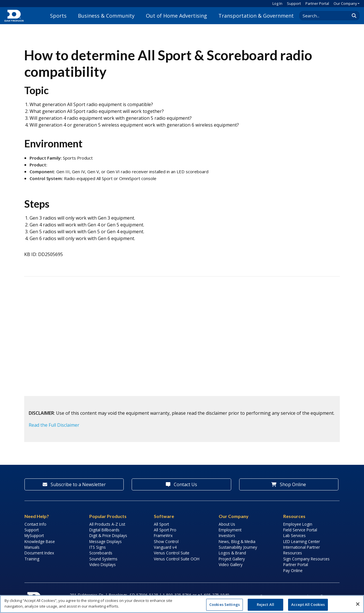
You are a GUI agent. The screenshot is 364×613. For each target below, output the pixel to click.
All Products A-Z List (107, 524)
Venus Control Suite (172, 553)
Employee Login (298, 524)
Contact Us (181, 484)
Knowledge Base (40, 541)
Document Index (39, 553)
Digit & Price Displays (108, 535)
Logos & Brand (232, 553)
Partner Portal (317, 3)
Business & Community (106, 16)
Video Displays (103, 565)
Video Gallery (231, 565)
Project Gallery (232, 559)
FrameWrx (163, 535)
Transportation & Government (256, 16)
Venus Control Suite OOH (177, 559)
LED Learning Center (302, 541)
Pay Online (293, 570)
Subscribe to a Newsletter (74, 484)
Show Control (166, 541)
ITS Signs (98, 547)
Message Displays (106, 541)
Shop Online (289, 484)
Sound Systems (103, 559)
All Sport (161, 524)
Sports (58, 16)
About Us (227, 524)
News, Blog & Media (237, 541)
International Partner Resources (302, 550)
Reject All (265, 604)
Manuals (32, 547)
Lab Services (294, 535)
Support (294, 3)
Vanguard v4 (165, 547)
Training (32, 559)
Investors (227, 535)
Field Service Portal (300, 530)
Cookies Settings (225, 604)
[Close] (358, 604)
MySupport (34, 535)
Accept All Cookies (308, 604)
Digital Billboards (104, 530)
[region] (182, 604)
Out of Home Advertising (176, 16)
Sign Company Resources (306, 559)
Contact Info (35, 524)
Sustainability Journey (238, 547)
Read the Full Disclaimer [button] (54, 425)
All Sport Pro (165, 530)
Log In (277, 3)
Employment (230, 530)
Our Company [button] (345, 3)
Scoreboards (101, 553)
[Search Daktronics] (327, 16)
